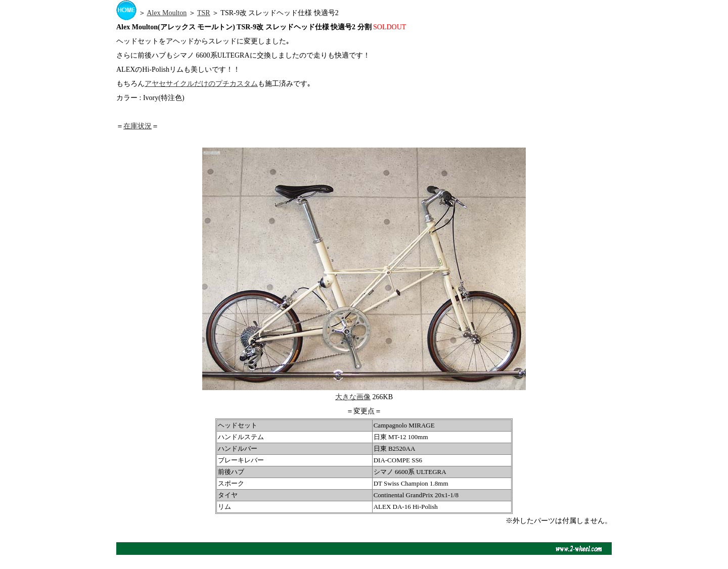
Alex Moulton (167, 13)
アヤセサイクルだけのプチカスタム (201, 84)
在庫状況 (138, 126)
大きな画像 (353, 397)
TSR (204, 13)
